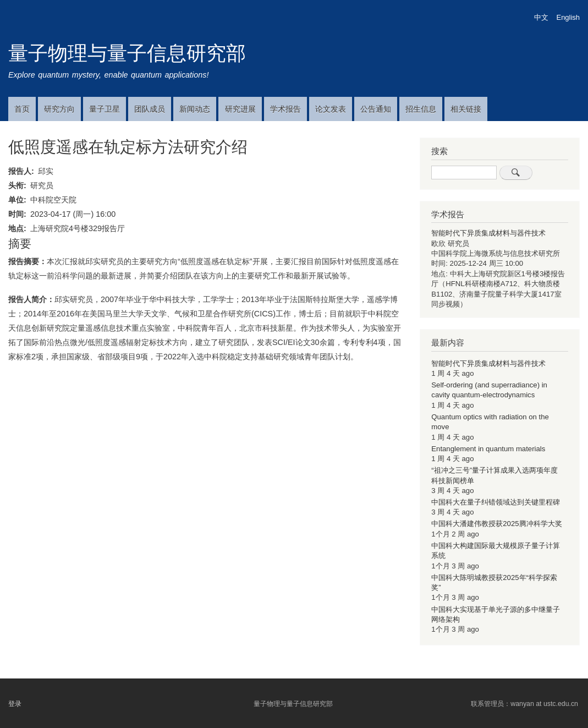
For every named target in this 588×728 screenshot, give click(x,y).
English (568, 17)
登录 (15, 704)
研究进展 (240, 109)
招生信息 (421, 109)
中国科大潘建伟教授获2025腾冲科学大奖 (496, 524)
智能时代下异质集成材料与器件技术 (488, 233)
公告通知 (376, 109)
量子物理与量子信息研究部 (127, 53)
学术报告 (285, 109)
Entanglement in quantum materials (488, 449)
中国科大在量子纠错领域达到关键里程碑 (496, 502)
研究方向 (59, 109)
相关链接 (466, 109)
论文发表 (331, 109)
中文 (541, 17)
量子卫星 (105, 109)
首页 (22, 109)
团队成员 (150, 109)
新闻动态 (195, 109)
